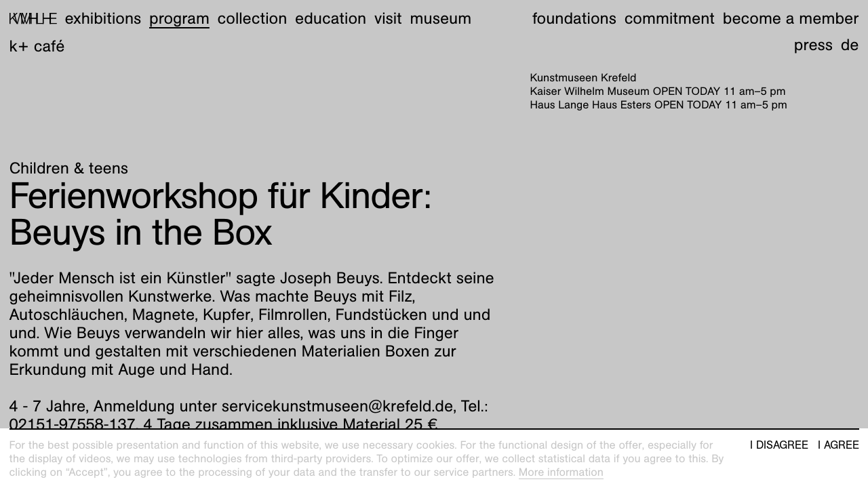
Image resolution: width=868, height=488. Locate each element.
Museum (441, 18)
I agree (839, 445)
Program (179, 18)
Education (331, 18)
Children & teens (69, 168)
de (850, 45)
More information (561, 472)
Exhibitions (103, 18)
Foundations (574, 18)
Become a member (791, 18)
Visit (388, 18)
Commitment (670, 18)
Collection (253, 18)
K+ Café (37, 46)
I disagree (779, 445)
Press (813, 45)
